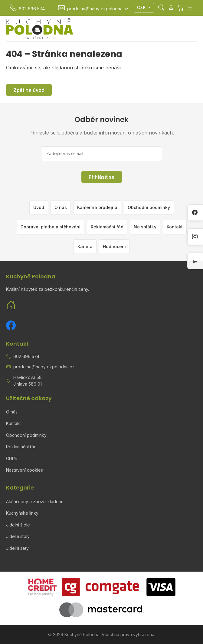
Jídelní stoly (18, 536)
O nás (61, 207)
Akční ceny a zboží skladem (34, 501)
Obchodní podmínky (149, 207)
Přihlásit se (102, 177)
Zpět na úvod (29, 90)
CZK (142, 8)
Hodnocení (114, 246)
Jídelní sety (17, 548)
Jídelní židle (18, 525)
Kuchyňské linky (22, 513)
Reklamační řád (107, 227)
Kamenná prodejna (97, 207)
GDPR (12, 458)
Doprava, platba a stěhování (51, 227)
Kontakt (175, 227)
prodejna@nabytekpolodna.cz (44, 367)
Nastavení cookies (25, 470)
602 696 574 (26, 356)
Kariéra (85, 246)
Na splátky (145, 227)
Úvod (39, 207)
